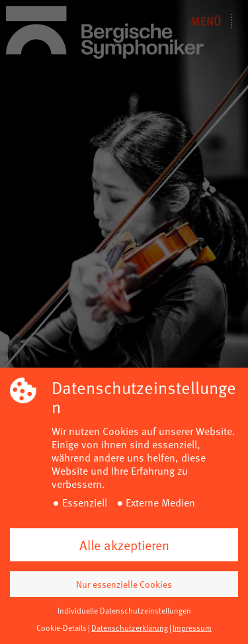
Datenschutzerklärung (130, 627)
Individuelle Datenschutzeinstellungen (124, 610)
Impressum (192, 627)
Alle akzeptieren (124, 545)
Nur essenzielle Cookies (124, 584)
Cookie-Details (62, 627)
